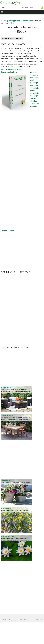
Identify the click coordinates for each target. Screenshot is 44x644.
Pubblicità (39, 620)
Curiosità (24, 21)
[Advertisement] (17, 170)
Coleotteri (34, 75)
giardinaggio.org (13, 21)
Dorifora (34, 106)
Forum (4, 7)
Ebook (32, 21)
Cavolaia (34, 101)
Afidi (32, 80)
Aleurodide (35, 104)
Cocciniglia (34, 93)
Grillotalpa (34, 77)
